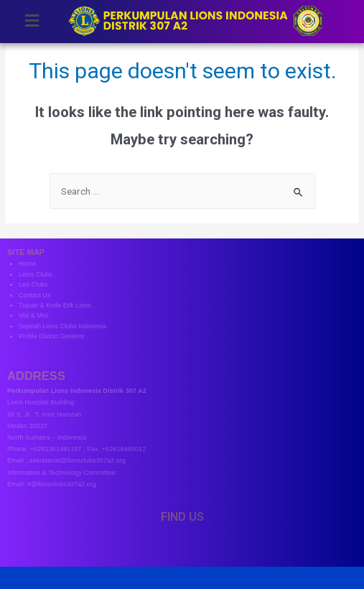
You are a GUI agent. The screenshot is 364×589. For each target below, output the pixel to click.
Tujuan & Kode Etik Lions (55, 305)
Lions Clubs (36, 274)
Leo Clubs (33, 284)
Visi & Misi (33, 315)
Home (27, 264)
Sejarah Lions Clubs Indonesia (62, 326)
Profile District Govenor (52, 336)
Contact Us (35, 295)
